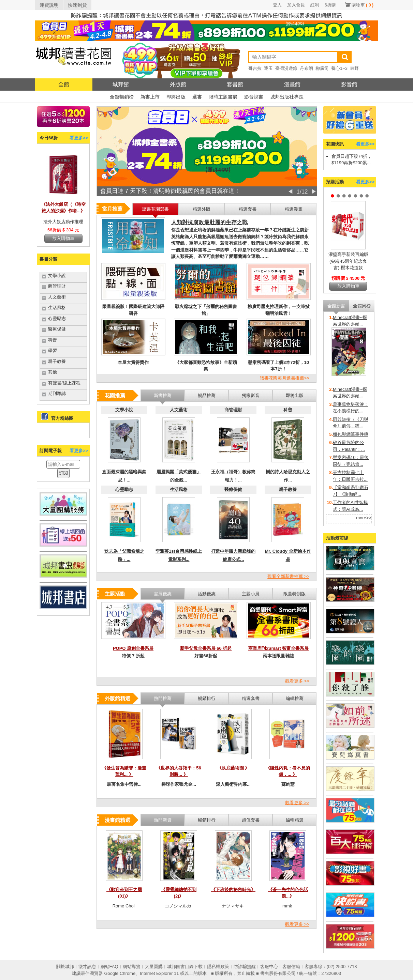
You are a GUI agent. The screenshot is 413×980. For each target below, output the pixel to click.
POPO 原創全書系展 (133, 648)
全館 (64, 84)
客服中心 (269, 967)
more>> (364, 518)
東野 (354, 68)
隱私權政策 (218, 967)
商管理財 (57, 286)
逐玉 (268, 68)
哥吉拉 (255, 68)
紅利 (315, 5)
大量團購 (154, 967)
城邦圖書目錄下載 (185, 967)
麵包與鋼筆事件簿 (351, 434)
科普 (53, 340)
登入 (277, 5)
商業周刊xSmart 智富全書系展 (279, 648)
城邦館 (121, 84)
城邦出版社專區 (287, 97)
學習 (53, 350)
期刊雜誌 (57, 393)
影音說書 (254, 97)
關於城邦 (65, 967)
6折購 (330, 5)
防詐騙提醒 (245, 967)
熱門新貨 (163, 820)
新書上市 (150, 97)
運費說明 (49, 5)
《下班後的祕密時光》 (233, 890)
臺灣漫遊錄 (286, 68)
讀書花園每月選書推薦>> (285, 378)
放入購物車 (63, 238)
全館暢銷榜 (122, 97)
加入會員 (296, 5)
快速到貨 (77, 5)
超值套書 (251, 820)
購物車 (363, 5)
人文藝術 (57, 297)
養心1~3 (339, 68)
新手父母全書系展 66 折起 (206, 648)
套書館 (235, 84)
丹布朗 (306, 68)
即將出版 (176, 97)
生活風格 (57, 308)
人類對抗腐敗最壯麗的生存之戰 (209, 222)
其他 (53, 372)
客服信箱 (291, 967)
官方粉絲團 (62, 418)
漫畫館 (292, 84)
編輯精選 (295, 820)
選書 (197, 97)
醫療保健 (57, 329)
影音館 (349, 84)
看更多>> (79, 138)
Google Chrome (120, 973)
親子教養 (57, 361)
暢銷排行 (207, 820)
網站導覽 (132, 967)
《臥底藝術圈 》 (233, 768)
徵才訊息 (87, 967)
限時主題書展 (223, 97)
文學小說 (57, 275)
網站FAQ (109, 967)
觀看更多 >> (297, 681)
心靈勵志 (57, 318)
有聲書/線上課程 (64, 383)
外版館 (178, 84)
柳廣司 (322, 68)
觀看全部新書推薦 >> (288, 576)
